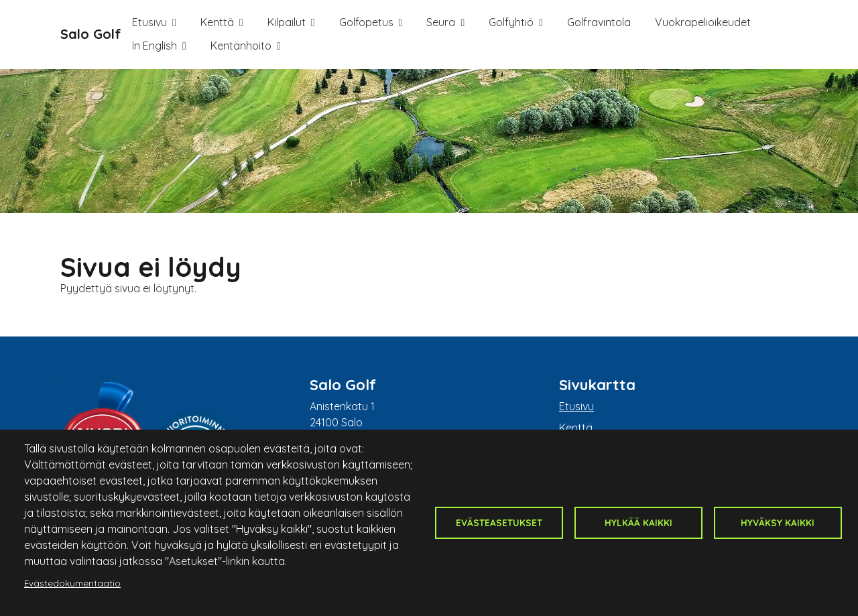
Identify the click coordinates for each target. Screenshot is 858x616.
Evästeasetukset (499, 522)
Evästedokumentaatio (72, 583)
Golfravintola (599, 22)
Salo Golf (91, 34)
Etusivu (149, 22)
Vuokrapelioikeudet (703, 22)
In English (155, 46)
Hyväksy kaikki (778, 522)
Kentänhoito (241, 46)
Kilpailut (287, 22)
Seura (441, 22)
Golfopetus (366, 22)
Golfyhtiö (511, 22)
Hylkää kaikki (638, 522)
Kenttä (217, 22)
